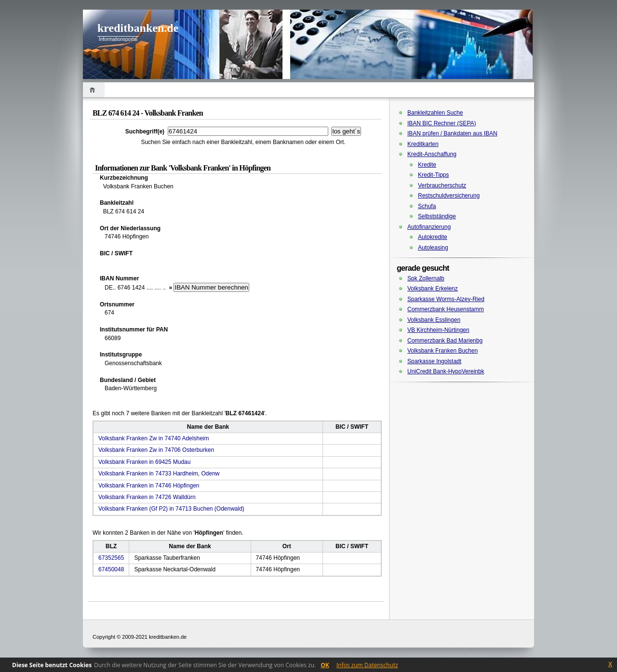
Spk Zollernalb (426, 278)
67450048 (111, 569)
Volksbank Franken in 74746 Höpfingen (149, 486)
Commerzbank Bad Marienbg (445, 341)
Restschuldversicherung (449, 196)
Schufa (427, 206)
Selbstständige (437, 216)
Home (94, 90)
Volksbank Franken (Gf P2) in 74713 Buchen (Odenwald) (171, 509)
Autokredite (433, 237)
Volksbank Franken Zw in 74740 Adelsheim (154, 438)
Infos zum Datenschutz (367, 665)
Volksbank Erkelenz (433, 289)
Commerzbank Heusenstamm (446, 309)
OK (325, 665)
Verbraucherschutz (442, 185)
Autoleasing (433, 248)
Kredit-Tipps (433, 175)
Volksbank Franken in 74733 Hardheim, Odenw (159, 474)
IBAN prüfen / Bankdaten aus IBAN (452, 133)
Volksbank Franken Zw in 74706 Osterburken (156, 450)
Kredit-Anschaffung (432, 154)
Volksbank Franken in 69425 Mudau (144, 462)
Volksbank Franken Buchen (443, 351)
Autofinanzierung (429, 227)
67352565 (111, 558)
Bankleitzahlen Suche (435, 113)
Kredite (427, 165)
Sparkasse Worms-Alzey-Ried (446, 299)
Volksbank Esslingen (434, 320)
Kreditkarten (423, 144)
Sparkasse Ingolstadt (434, 361)
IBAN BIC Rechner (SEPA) (442, 123)
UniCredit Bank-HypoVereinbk (446, 371)
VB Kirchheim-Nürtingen (438, 330)
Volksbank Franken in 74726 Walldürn (147, 497)
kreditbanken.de (138, 28)
